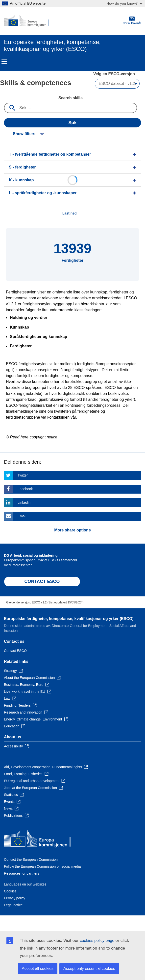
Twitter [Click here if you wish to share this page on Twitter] (23, 475)
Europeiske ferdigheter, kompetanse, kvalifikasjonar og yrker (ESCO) (69, 619)
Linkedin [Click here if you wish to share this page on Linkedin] (24, 502)
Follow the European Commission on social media (42, 866)
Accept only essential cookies (89, 968)
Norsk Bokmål (132, 21)
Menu (4, 62)
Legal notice (13, 905)
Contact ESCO (15, 651)
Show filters (24, 134)
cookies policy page (97, 941)
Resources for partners (22, 873)
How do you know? (124, 3)
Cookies (10, 891)
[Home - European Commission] (28, 21)
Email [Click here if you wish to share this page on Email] (22, 516)
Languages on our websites (25, 884)
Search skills (71, 98)
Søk (72, 123)
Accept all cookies (38, 968)
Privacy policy (15, 898)
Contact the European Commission (31, 860)
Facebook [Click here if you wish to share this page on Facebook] (25, 489)
